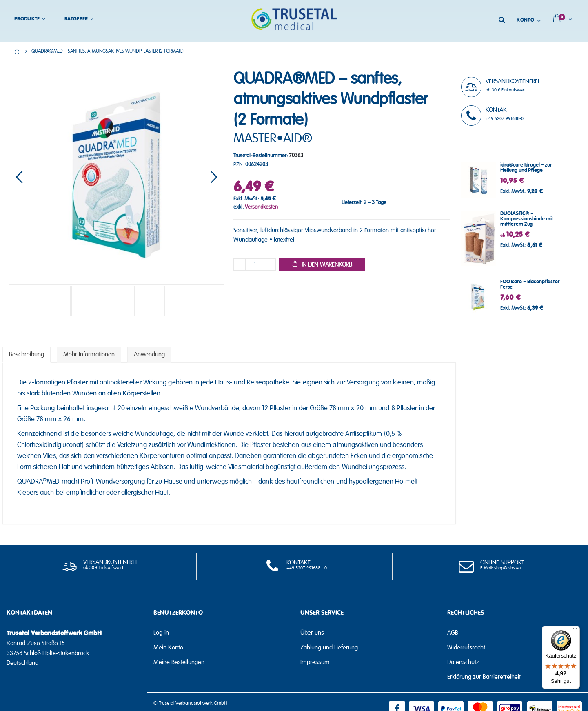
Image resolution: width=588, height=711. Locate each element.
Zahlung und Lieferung (329, 647)
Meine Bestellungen (179, 662)
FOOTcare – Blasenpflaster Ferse (530, 284)
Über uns (312, 633)
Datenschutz (463, 662)
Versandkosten (261, 207)
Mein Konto (168, 647)
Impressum (315, 662)
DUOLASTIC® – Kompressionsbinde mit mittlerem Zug (527, 219)
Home (17, 51)
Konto (525, 20)
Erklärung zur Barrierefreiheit (484, 677)
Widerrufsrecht (466, 647)
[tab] (27, 355)
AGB (453, 633)
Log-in (161, 633)
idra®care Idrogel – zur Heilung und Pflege (526, 168)
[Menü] (575, 631)
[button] (19, 177)
